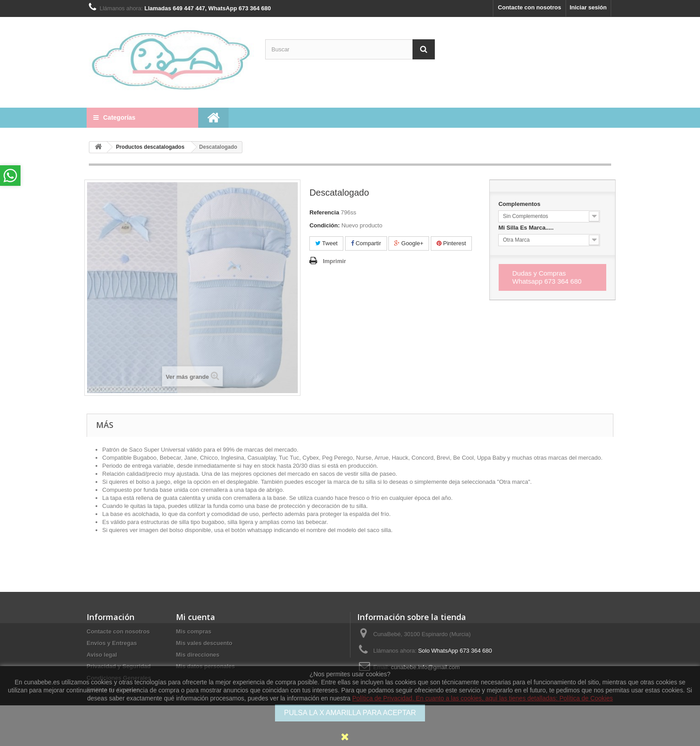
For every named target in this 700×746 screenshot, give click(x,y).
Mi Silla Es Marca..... (527, 228)
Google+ (409, 243)
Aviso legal (102, 655)
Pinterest (451, 243)
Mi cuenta (196, 617)
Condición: (325, 225)
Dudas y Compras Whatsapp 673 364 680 (547, 277)
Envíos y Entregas (112, 643)
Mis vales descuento (204, 643)
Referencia (324, 212)
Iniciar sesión (588, 7)
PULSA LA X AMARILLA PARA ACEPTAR (350, 713)
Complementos (520, 204)
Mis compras (194, 631)
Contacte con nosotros (529, 7)
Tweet (326, 243)
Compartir (366, 243)
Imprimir (334, 261)
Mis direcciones (198, 655)
